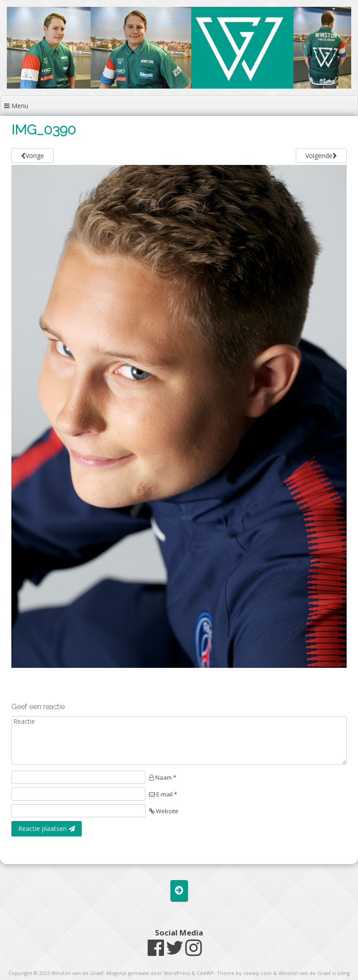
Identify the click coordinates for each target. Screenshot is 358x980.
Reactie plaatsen (47, 828)
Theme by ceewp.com (244, 973)
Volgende (321, 156)
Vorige (32, 156)
